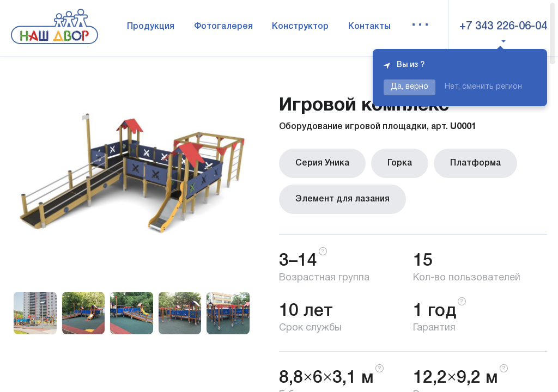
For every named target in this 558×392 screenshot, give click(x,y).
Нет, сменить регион (483, 87)
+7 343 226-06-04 (503, 27)
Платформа (475, 163)
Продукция (151, 27)
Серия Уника (322, 163)
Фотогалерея (223, 27)
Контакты (369, 27)
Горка (400, 163)
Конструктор (300, 27)
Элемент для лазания (342, 199)
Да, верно (410, 87)
